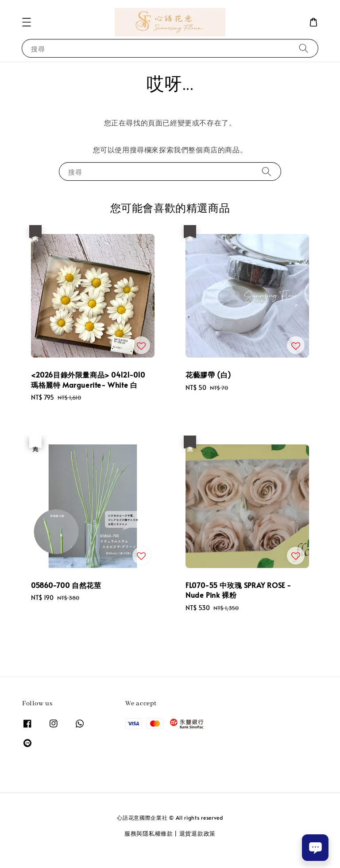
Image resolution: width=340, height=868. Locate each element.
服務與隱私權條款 (149, 833)
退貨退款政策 (197, 833)
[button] (27, 22)
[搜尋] (304, 48)
